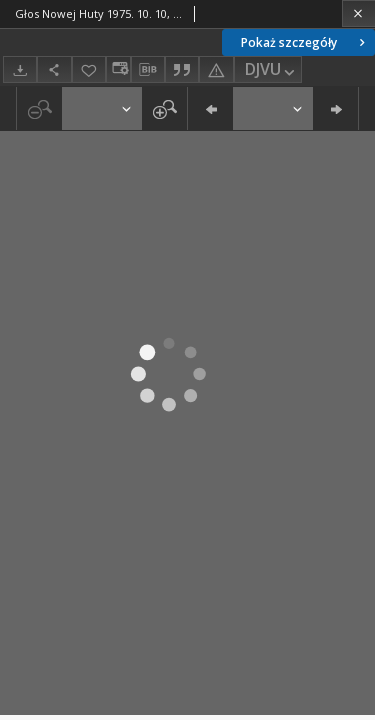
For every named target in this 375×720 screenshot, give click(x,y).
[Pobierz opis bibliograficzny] (148, 70)
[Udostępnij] (54, 69)
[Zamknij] (358, 13)
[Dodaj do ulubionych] (89, 69)
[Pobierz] (20, 69)
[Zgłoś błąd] (216, 69)
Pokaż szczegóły (305, 42)
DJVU (272, 70)
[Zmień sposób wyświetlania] (118, 69)
